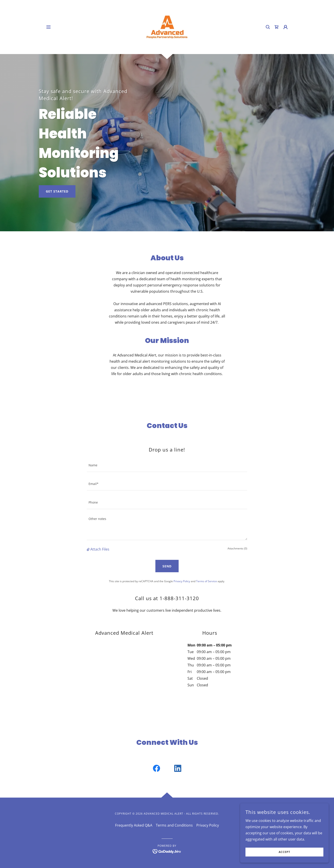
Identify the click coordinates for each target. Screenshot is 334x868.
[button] (48, 27)
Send (167, 566)
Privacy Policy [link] (182, 581)
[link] (167, 27)
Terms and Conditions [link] (174, 825)
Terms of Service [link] (207, 581)
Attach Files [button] (100, 549)
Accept (284, 852)
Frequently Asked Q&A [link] (134, 825)
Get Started (57, 191)
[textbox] (167, 465)
